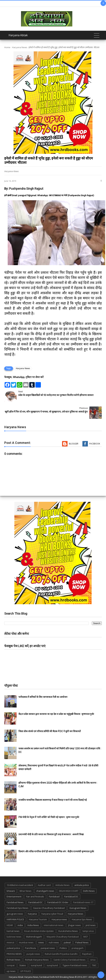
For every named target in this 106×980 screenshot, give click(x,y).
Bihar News (26, 891)
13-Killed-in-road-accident (20, 885)
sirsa (93, 960)
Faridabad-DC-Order (58, 902)
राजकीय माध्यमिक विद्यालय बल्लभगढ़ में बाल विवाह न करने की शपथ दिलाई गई (53, 800)
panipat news (48, 948)
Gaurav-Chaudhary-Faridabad (49, 908)
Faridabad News (15, 902)
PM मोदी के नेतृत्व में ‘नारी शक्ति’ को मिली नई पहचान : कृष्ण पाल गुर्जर (49, 817)
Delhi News (89, 891)
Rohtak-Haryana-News (37, 960)
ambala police (82, 885)
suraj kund (36, 965)
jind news (91, 925)
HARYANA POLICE (15, 919)
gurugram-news (15, 914)
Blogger (74, 444)
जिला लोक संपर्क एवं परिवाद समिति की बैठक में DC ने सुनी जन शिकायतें (50, 731)
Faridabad (54, 897)
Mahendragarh (34, 937)
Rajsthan (87, 954)
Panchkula (30, 948)
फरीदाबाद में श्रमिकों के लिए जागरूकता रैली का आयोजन (43, 697)
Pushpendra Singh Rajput (26, 189)
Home (7, 47)
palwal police (13, 948)
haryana (32, 914)
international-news (54, 925)
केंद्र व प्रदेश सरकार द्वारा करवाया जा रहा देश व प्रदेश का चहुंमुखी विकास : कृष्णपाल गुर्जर (56, 714)
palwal (67, 942)
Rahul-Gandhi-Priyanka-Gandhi (61, 954)
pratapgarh (78, 948)
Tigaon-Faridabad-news (75, 965)
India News (33, 925)
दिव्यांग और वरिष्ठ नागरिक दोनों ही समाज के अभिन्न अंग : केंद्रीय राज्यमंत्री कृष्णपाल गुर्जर (56, 851)
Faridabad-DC (35, 902)
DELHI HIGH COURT (69, 891)
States (23, 965)
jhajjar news (75, 925)
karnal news (13, 931)
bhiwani (11, 891)
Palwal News (82, 942)
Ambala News (62, 885)
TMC (94, 965)
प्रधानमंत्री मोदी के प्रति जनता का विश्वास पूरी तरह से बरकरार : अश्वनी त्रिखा (51, 834)
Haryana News (20, 47)
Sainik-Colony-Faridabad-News (69, 960)
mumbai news (26, 942)
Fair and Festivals (35, 897)
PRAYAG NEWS (14, 954)
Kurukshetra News (68, 931)
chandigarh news (45, 891)
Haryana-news (59, 919)
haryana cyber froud (52, 914)
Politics (63, 948)
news (41, 942)
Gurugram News (78, 908)
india (20, 925)
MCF (86, 937)
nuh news (54, 942)
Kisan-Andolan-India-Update (39, 931)
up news (11, 971)
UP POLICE (26, 971)
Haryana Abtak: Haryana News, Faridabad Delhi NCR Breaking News (42, 977)
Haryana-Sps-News (82, 919)
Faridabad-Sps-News (18, 908)
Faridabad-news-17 (83, 902)
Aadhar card (44, 885)
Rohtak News (14, 960)
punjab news (33, 954)
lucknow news (14, 937)
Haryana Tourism (38, 919)
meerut (10, 942)
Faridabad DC (71, 897)
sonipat (11, 965)
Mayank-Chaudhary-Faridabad (63, 937)
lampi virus (88, 931)
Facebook (95, 444)
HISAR (10, 925)
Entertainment (14, 897)
